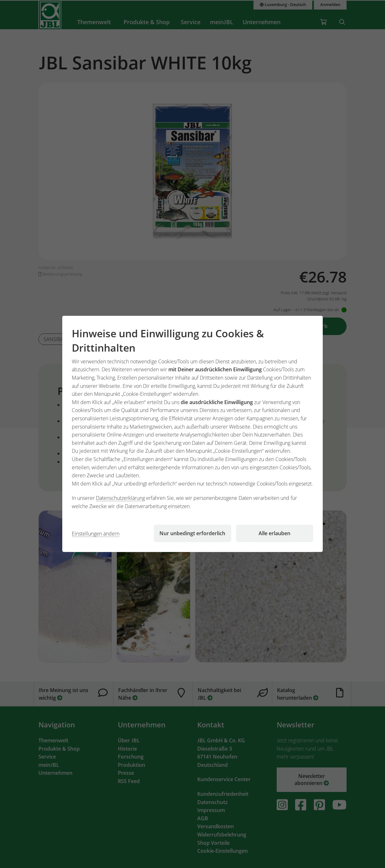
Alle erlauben (274, 533)
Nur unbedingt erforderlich (192, 533)
